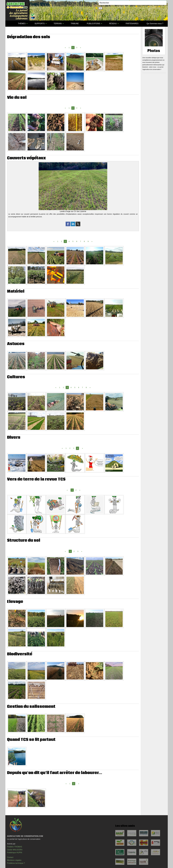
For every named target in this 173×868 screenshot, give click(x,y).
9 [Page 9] (88, 241)
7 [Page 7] (80, 241)
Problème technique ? (16, 863)
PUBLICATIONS (93, 24)
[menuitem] (10, 24)
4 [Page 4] (69, 241)
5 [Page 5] (73, 241)
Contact (10, 857)
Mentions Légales (14, 860)
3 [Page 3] (77, 48)
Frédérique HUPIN (15, 853)
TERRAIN (58, 24)
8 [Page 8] (84, 241)
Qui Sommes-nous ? (155, 24)
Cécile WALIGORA (15, 850)
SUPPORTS (40, 24)
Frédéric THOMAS (15, 847)
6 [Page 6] (77, 241)
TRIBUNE (75, 24)
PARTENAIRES (132, 24)
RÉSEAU (113, 24)
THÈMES (22, 24)
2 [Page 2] (62, 241)
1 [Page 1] (69, 48)
